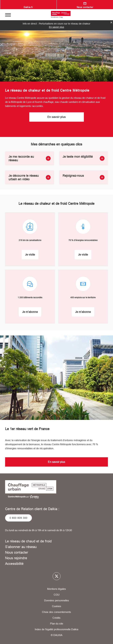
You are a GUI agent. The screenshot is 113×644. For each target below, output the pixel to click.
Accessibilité (14, 564)
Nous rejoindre (16, 558)
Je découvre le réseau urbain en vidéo (30, 177)
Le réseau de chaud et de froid (28, 541)
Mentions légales (57, 589)
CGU (57, 595)
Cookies (57, 606)
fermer (111, 22)
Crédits (56, 618)
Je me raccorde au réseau (30, 158)
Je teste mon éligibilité (84, 158)
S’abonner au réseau (21, 547)
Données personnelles (57, 600)
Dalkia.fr (28, 7)
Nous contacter (85, 7)
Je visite (30, 255)
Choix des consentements (56, 612)
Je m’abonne (30, 312)
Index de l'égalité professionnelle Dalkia (56, 629)
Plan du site (57, 624)
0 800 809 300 (18, 518)
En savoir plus (56, 27)
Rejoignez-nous (84, 177)
